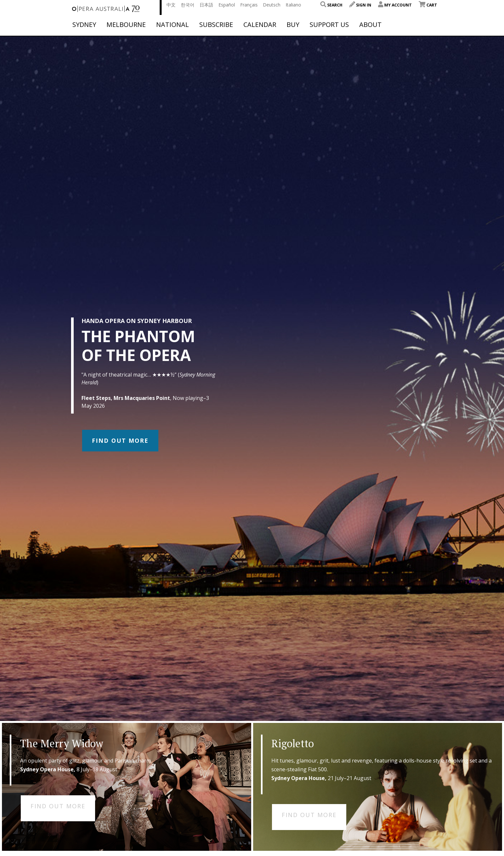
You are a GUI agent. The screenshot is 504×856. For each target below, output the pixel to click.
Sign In (360, 5)
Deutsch (272, 5)
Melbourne (126, 25)
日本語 (206, 5)
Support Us (329, 25)
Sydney (84, 25)
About (370, 25)
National (172, 25)
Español (227, 5)
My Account (395, 5)
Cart (428, 5)
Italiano (293, 5)
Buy (293, 25)
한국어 (188, 5)
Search (331, 5)
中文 (171, 5)
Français (249, 5)
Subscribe (216, 25)
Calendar (260, 25)
